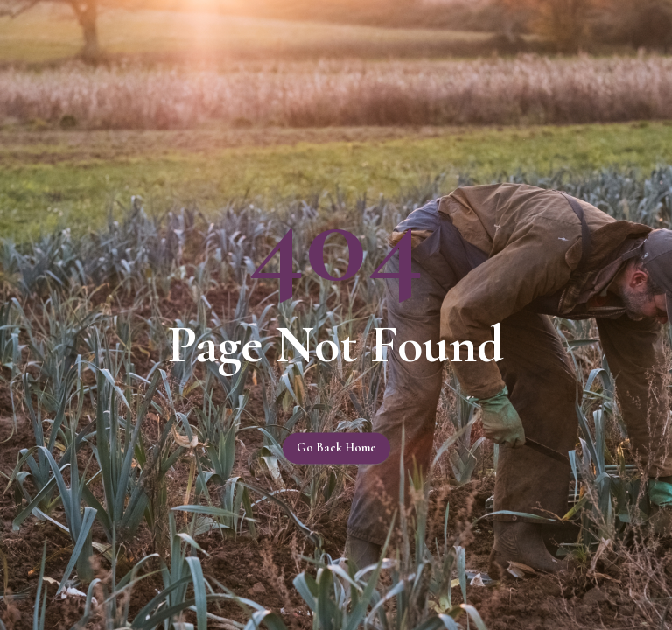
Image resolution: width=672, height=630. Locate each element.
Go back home (336, 448)
